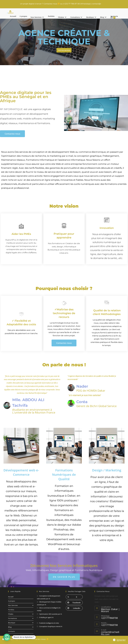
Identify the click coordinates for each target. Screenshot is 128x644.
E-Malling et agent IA (46, 617)
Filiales (21, 614)
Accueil (11, 597)
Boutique (21, 623)
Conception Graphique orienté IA (51, 626)
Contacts (12, 631)
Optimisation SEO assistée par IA (51, 614)
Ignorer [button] (122, 641)
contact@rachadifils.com (110, 633)
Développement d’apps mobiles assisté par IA (49, 603)
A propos (12, 601)
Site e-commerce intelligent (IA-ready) (49, 609)
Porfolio (11, 610)
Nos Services (21, 605)
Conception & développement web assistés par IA (49, 597)
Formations (21, 618)
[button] (7, 637)
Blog (21, 627)
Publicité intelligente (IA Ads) (49, 623)
